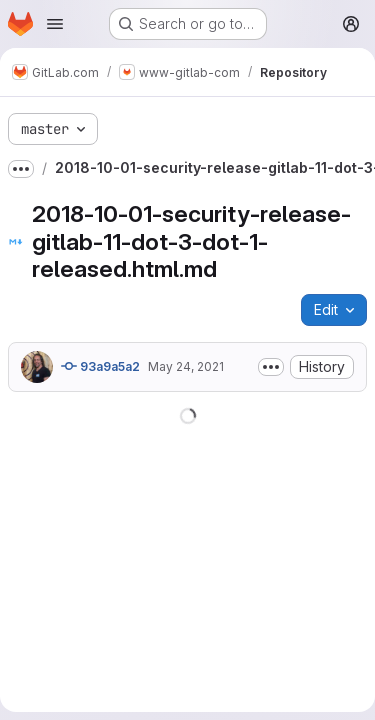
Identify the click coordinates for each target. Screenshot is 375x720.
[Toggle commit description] (271, 367)
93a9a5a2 (100, 366)
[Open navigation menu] (55, 24)
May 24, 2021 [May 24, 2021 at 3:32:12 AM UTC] (186, 366)
